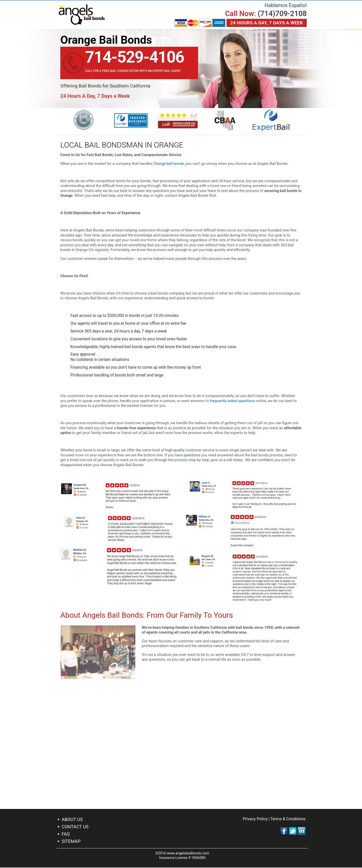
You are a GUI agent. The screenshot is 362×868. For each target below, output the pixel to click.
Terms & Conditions (288, 819)
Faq (66, 834)
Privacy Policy (255, 819)
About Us (72, 820)
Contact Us (75, 827)
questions (192, 455)
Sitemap (71, 842)
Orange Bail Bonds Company (83, 15)
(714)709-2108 (282, 14)
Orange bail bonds (169, 164)
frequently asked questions (232, 401)
